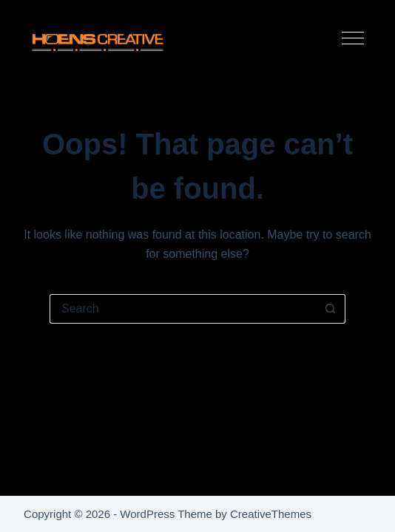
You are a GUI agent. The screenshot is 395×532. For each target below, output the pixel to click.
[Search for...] (183, 309)
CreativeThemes (271, 514)
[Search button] (331, 309)
